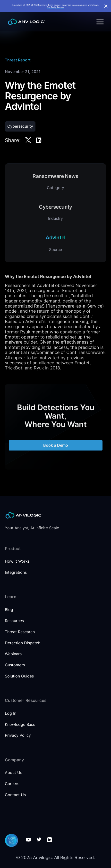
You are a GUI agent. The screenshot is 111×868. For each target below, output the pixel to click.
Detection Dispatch (23, 643)
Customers (15, 665)
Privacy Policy (18, 735)
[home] (25, 22)
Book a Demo (56, 448)
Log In (11, 713)
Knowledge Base (20, 725)
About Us (13, 773)
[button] (99, 22)
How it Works (17, 561)
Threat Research (20, 632)
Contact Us (15, 795)
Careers (12, 784)
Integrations (16, 572)
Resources (14, 621)
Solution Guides (19, 676)
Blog (9, 610)
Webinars (13, 654)
